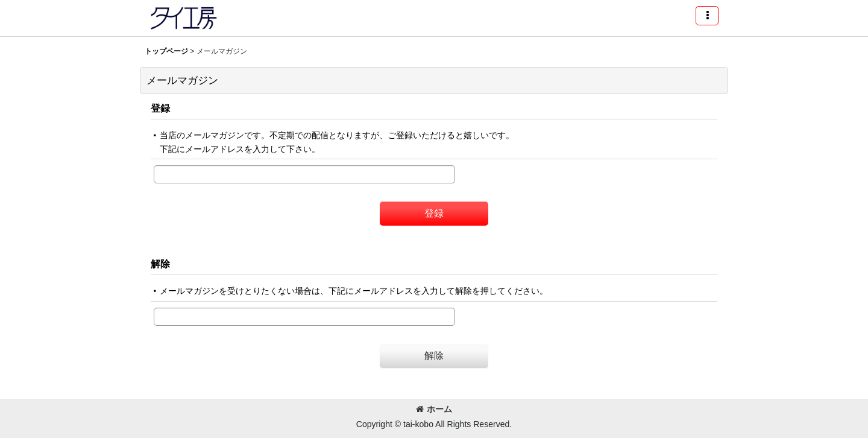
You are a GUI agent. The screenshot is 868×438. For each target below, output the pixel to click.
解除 (160, 264)
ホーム (434, 409)
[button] (707, 16)
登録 (160, 108)
